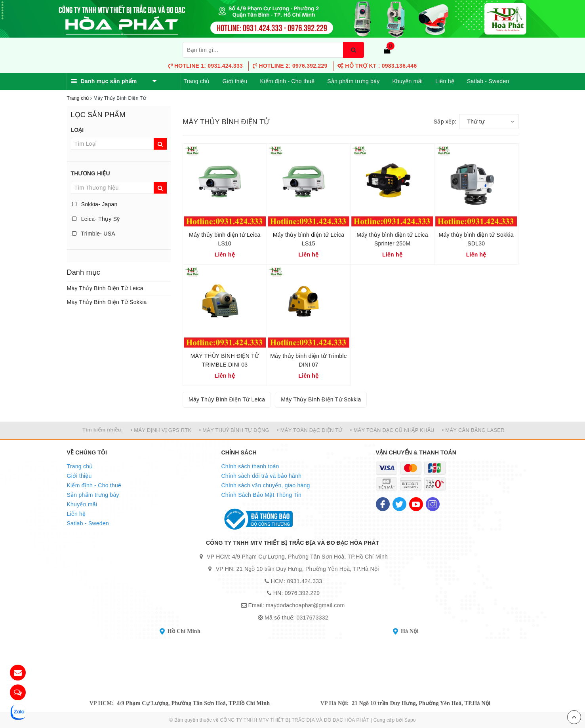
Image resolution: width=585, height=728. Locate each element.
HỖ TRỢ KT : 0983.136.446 (377, 66)
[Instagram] (433, 504)
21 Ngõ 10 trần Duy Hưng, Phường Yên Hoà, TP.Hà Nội (421, 703)
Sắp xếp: (445, 122)
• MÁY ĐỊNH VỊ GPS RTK (161, 430)
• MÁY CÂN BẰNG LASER (473, 430)
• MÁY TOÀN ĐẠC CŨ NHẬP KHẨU (392, 430)
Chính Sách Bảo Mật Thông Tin (262, 495)
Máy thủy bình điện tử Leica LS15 (309, 239)
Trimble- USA (94, 234)
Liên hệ (445, 81)
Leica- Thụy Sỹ (96, 219)
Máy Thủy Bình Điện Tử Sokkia (107, 302)
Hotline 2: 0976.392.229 (290, 66)
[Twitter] (399, 504)
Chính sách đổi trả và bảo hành (262, 476)
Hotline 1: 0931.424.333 (206, 66)
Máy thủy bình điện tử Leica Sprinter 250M (392, 239)
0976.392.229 (302, 593)
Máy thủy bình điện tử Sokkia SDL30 (476, 239)
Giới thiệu (235, 81)
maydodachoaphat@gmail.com (305, 605)
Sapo (410, 720)
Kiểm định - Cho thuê (288, 81)
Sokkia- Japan (95, 204)
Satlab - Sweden (488, 81)
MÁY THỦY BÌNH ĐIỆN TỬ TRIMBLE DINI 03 (225, 360)
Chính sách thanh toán (250, 466)
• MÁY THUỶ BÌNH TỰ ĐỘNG (234, 430)
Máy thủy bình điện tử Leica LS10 (225, 239)
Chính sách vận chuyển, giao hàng (266, 485)
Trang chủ (197, 81)
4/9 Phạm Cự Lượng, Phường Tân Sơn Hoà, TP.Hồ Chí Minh (193, 703)
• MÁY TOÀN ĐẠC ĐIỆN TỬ (310, 430)
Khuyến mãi (407, 81)
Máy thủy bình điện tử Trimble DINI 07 (309, 360)
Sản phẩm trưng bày (353, 81)
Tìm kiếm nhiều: (103, 430)
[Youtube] (416, 504)
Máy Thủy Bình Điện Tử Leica (105, 288)
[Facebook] (383, 504)
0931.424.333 (305, 581)
